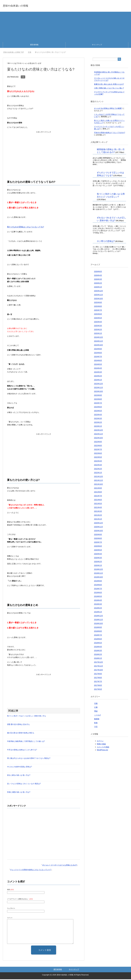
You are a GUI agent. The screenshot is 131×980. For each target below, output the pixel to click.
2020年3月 (98, 558)
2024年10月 (98, 346)
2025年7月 (98, 311)
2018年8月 (98, 632)
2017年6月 (98, 686)
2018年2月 (98, 655)
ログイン (100, 742)
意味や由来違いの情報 (22, 6)
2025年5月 (98, 319)
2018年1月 (98, 659)
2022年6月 (98, 454)
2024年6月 (98, 361)
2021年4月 (98, 508)
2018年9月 (98, 628)
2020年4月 (98, 555)
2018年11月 (98, 620)
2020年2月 (98, 562)
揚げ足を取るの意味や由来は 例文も (21, 734)
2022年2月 (98, 470)
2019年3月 (98, 605)
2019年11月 (98, 574)
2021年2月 (98, 516)
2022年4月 (98, 462)
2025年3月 (98, 326)
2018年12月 (98, 616)
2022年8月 (98, 446)
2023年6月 (98, 408)
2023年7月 (98, 404)
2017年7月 (98, 682)
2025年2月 (98, 330)
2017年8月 (98, 678)
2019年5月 (98, 597)
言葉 (23, 78)
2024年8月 (98, 353)
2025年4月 (98, 323)
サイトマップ (97, 45)
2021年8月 (98, 493)
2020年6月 (98, 547)
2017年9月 (98, 675)
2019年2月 (98, 609)
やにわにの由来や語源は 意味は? (19, 767)
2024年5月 (98, 365)
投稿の (101, 745)
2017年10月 (98, 671)
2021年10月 (98, 485)
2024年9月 (98, 350)
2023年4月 (98, 415)
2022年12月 (98, 431)
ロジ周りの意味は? (106, 242)
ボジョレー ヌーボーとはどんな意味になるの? (60, 866)
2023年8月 (98, 400)
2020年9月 (98, 535)
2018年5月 (98, 644)
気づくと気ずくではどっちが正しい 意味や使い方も (27, 717)
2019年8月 (98, 586)
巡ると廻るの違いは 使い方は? (19, 776)
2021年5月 (98, 504)
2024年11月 (98, 342)
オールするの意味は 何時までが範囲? (108, 109)
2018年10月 (98, 624)
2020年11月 (98, 528)
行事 (96, 708)
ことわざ (98, 716)
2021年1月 (98, 520)
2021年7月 (98, 497)
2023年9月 (98, 396)
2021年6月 (98, 500)
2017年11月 (98, 667)
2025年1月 (98, 334)
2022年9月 (98, 442)
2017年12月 (98, 663)
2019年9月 (98, 582)
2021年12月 (98, 477)
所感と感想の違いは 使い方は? (19, 793)
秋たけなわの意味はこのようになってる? (25, 228)
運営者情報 (34, 45)
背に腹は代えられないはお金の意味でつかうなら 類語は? (29, 759)
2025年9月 (98, 303)
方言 (96, 727)
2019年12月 (98, 570)
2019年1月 (98, 613)
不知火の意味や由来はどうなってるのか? (110, 133)
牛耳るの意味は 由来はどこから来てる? (22, 750)
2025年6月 (98, 315)
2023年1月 (98, 427)
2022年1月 (98, 473)
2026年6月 (98, 272)
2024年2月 (98, 377)
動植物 (97, 720)
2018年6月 (98, 640)
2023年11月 (98, 388)
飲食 (96, 724)
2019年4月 (98, 601)
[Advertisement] (65, 27)
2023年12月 (98, 384)
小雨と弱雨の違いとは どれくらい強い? (109, 89)
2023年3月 (98, 419)
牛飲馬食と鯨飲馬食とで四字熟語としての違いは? (26, 742)
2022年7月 (98, 450)
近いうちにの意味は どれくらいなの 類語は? (24, 784)
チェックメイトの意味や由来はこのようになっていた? (31, 870)
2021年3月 (98, 512)
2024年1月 (98, 381)
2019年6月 (98, 593)
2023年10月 (98, 392)
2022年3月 (98, 466)
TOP (14, 53)
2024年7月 (98, 357)
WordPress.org (102, 751)
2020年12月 (98, 524)
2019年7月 (98, 589)
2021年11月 (98, 481)
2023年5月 (98, 411)
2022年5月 (98, 458)
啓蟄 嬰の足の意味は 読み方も (18, 725)
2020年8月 (98, 539)
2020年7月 (98, 543)
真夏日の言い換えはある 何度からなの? (109, 85)
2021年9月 (98, 489)
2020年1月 (98, 566)
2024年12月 (98, 338)
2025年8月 (98, 307)
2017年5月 (98, 690)
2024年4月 (98, 369)
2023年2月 (98, 423)
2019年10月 (98, 578)
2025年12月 (98, 292)
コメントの (103, 748)
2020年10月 (98, 531)
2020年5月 (98, 551)
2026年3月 (98, 280)
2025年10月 (98, 299)
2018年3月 (98, 651)
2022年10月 (98, 439)
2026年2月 (98, 284)
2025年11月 (98, 295)
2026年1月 (98, 288)
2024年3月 (98, 373)
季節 (96, 712)
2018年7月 (98, 636)
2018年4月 (98, 647)
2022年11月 (98, 435)
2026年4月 (98, 276)
